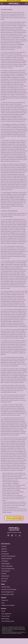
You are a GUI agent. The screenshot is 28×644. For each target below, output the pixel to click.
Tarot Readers (6, 571)
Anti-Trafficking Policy (8, 621)
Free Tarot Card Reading (9, 589)
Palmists (4, 573)
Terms (3, 611)
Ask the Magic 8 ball (7, 592)
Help (3, 603)
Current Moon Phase (8, 594)
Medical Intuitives (7, 559)
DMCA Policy (5, 619)
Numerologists (6, 564)
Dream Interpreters (7, 566)
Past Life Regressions (8, 569)
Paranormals (5, 576)
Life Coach (5, 579)
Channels (4, 551)
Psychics (4, 546)
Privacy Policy (6, 616)
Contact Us (5, 600)
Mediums (4, 549)
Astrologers (5, 561)
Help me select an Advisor (14, 518)
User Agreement (6, 614)
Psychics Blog (6, 587)
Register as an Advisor (8, 605)
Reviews (4, 581)
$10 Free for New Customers (14, 1)
